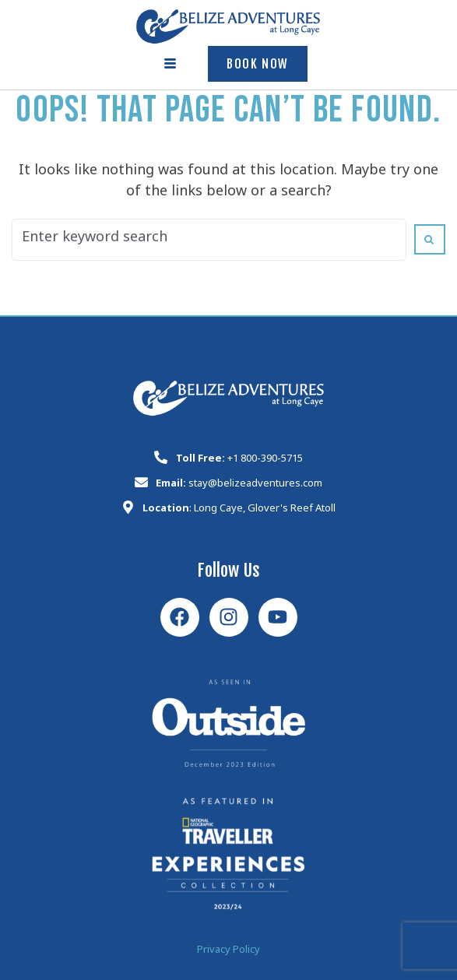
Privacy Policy (229, 952)
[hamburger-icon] (171, 64)
